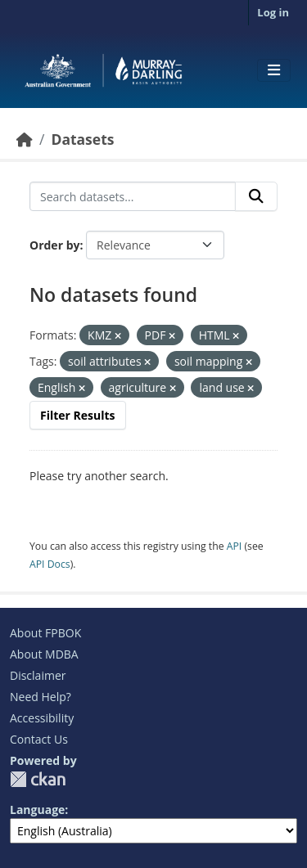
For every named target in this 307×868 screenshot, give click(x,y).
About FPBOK (45, 633)
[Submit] (256, 196)
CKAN (38, 779)
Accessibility (42, 718)
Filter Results (78, 415)
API (235, 546)
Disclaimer (38, 675)
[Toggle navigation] (274, 70)
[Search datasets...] (133, 196)
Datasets (82, 139)
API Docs (50, 564)
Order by (54, 245)
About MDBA (44, 654)
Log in (273, 12)
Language (37, 810)
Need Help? (41, 697)
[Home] (25, 139)
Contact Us (39, 739)
